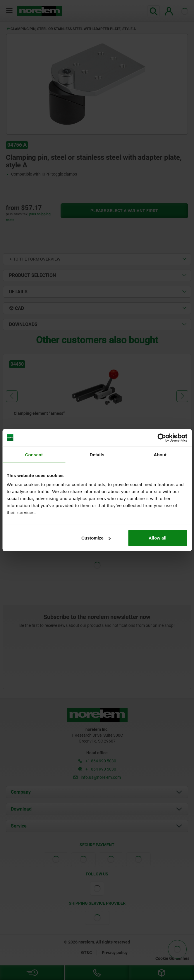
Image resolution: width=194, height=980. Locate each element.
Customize (96, 538)
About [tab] (160, 454)
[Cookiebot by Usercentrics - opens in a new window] (162, 438)
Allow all (158, 538)
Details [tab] (97, 454)
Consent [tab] (34, 454)
